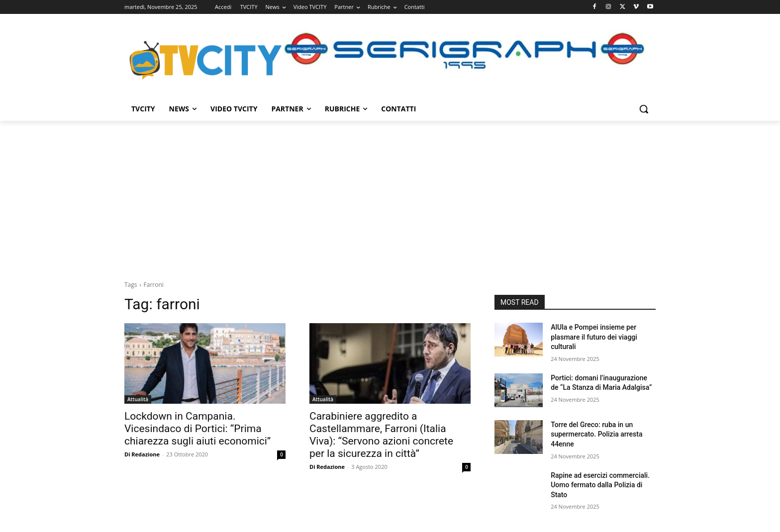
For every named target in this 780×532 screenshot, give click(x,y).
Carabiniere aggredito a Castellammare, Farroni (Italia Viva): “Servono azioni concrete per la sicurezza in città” (381, 435)
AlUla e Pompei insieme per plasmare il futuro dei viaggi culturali (594, 337)
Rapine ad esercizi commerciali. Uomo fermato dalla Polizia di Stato (600, 485)
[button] (644, 109)
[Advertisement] (390, 195)
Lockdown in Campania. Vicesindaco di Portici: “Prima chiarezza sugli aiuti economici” (197, 429)
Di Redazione (142, 454)
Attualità (138, 399)
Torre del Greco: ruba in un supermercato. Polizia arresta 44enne (596, 434)
